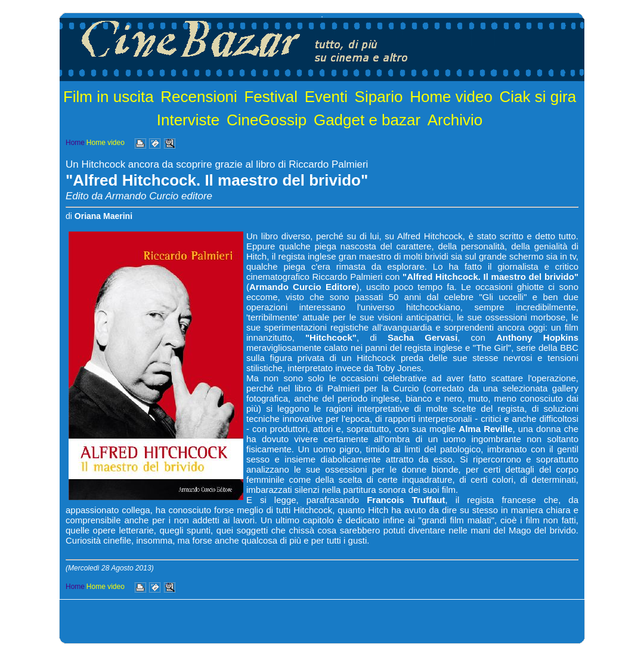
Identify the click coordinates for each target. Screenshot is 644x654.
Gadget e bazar (367, 120)
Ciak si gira (538, 97)
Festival (271, 97)
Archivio (455, 120)
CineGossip (267, 120)
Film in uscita (109, 97)
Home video (451, 97)
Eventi (326, 97)
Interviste (188, 120)
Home (75, 143)
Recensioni (199, 97)
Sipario (379, 97)
